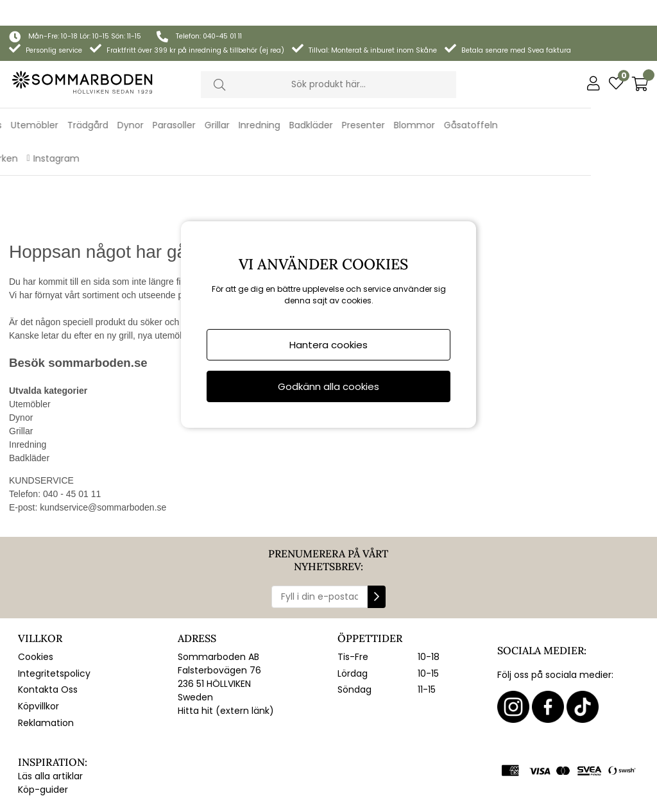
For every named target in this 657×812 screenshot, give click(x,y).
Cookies (36, 579)
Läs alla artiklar (50, 698)
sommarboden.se (98, 285)
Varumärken (56, 133)
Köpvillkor (38, 629)
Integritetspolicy (54, 596)
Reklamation (46, 645)
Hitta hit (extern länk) (226, 633)
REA (12, 133)
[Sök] (329, 59)
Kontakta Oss (48, 612)
